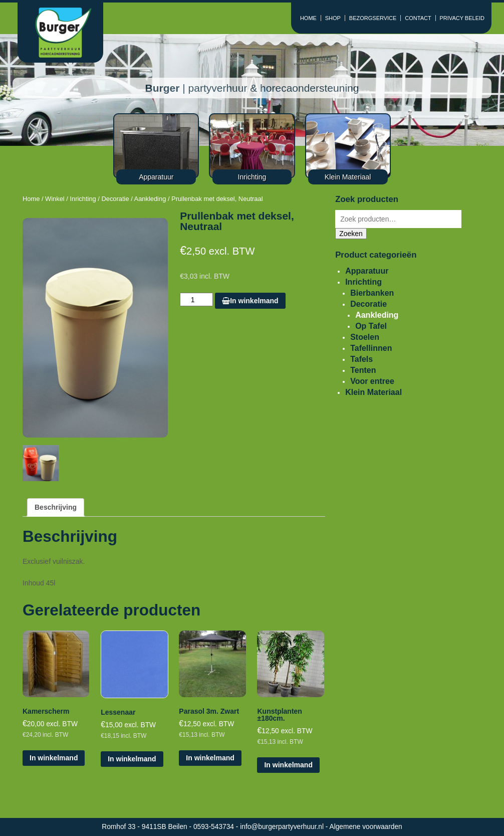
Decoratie (115, 199)
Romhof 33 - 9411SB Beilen (145, 827)
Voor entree (372, 381)
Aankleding (150, 199)
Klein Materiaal (373, 392)
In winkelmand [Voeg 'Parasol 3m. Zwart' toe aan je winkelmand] (210, 758)
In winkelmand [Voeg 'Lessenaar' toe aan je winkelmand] (132, 759)
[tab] (56, 507)
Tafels (361, 359)
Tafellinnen (371, 348)
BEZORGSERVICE (373, 18)
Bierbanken (372, 293)
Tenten (363, 370)
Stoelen (365, 337)
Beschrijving (56, 507)
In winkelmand (250, 301)
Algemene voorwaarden (366, 827)
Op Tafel (371, 326)
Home (31, 199)
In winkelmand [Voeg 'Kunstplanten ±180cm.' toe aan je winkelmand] (288, 765)
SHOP (333, 18)
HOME (308, 18)
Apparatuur (367, 271)
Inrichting (83, 199)
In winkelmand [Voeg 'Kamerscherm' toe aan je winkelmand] (54, 758)
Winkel (55, 199)
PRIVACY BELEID (462, 18)
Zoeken (351, 234)
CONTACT (418, 18)
